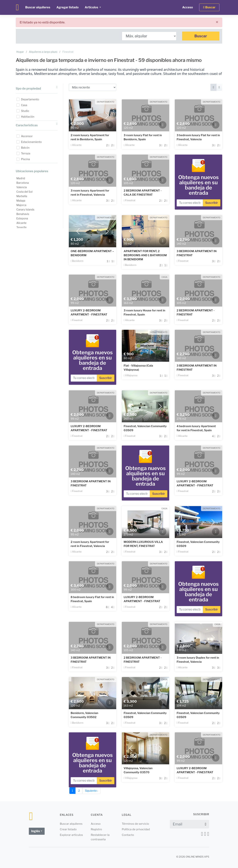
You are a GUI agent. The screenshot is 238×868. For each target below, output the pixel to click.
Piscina (25, 159)
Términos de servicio (135, 824)
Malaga (21, 201)
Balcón (25, 148)
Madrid (21, 178)
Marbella (22, 196)
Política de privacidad (136, 829)
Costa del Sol (24, 192)
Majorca (21, 205)
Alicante (21, 223)
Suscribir (212, 203)
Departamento (30, 99)
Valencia (22, 187)
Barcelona (23, 183)
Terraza (26, 153)
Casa (24, 105)
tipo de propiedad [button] (37, 88)
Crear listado (68, 829)
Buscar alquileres (38, 7)
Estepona (22, 218)
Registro (96, 829)
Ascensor (27, 136)
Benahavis (23, 214)
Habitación (28, 117)
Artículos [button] (92, 7)
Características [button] (37, 125)
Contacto (128, 835)
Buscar (201, 36)
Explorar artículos (71, 835)
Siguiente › (91, 791)
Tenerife (21, 227)
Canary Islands (25, 209)
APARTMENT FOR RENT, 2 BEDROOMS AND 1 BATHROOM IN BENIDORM (145, 255)
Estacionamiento (31, 142)
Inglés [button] (36, 831)
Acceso (188, 7)
